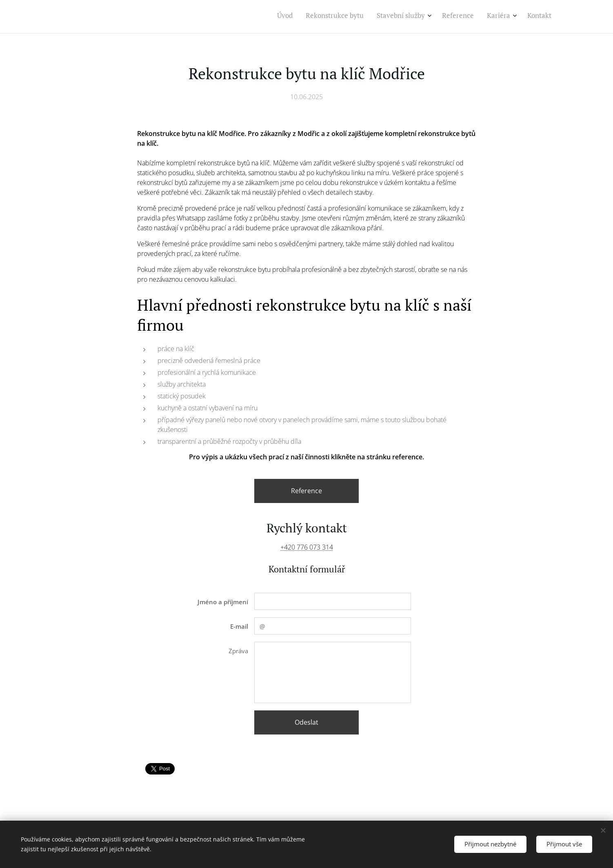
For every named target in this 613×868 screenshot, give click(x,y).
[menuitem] (480, 17)
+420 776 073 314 (307, 547)
